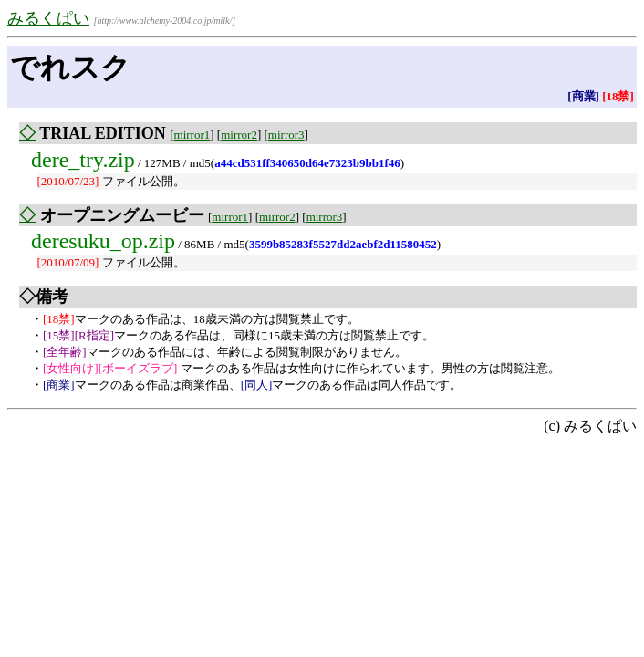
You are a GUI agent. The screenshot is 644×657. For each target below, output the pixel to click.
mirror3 (286, 135)
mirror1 (192, 135)
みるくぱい (48, 18)
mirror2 (239, 135)
